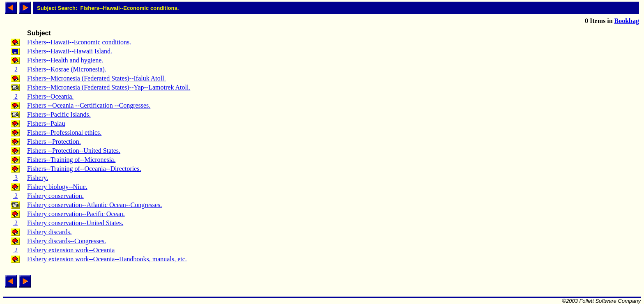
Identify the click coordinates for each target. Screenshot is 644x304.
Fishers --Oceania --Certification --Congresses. (89, 105)
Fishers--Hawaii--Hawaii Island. (70, 51)
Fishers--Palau (46, 123)
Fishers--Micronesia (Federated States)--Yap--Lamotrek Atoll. (109, 87)
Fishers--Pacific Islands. (59, 114)
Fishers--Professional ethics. (64, 132)
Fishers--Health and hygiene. (65, 60)
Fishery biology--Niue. (57, 187)
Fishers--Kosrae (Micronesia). (67, 69)
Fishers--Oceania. (50, 96)
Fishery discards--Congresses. (67, 241)
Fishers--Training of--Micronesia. (71, 160)
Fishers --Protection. (54, 142)
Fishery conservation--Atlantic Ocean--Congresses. (94, 205)
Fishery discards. (49, 232)
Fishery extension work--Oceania (71, 250)
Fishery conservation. (55, 196)
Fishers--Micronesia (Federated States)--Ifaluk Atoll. (97, 78)
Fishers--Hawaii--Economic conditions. (79, 42)
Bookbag (627, 21)
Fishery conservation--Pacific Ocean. (76, 214)
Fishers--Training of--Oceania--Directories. (84, 169)
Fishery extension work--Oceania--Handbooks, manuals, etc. (107, 259)
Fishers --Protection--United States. (74, 151)
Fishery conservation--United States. (75, 223)
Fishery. (38, 178)
